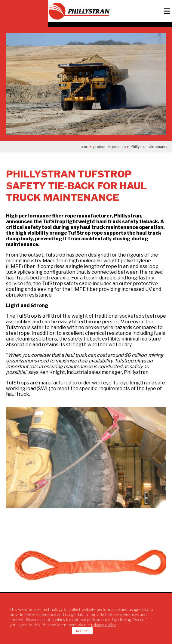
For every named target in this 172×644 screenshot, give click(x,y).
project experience (109, 147)
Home (83, 147)
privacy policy (103, 625)
